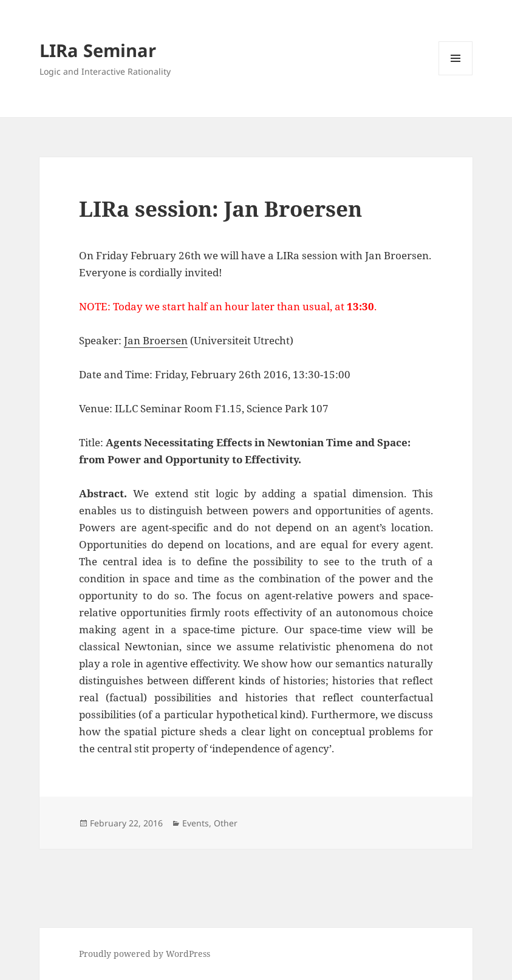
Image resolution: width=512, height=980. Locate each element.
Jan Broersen (156, 340)
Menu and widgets (456, 75)
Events (196, 823)
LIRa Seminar (98, 50)
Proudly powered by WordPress (145, 954)
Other (226, 823)
